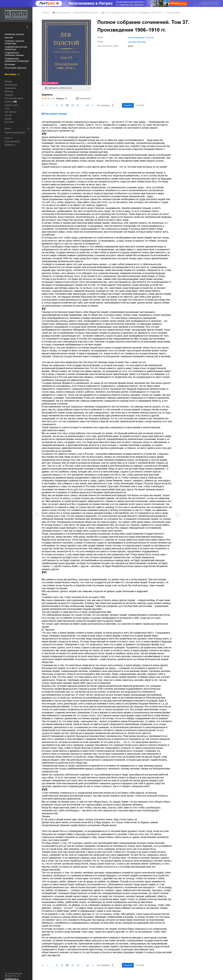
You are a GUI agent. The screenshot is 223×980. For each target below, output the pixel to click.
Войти (8, 128)
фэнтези (9, 38)
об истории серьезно (15, 68)
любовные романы (14, 34)
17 (67, 105)
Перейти (128, 105)
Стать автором (12, 141)
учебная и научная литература (14, 42)
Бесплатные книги (14, 98)
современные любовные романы (14, 54)
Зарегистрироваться (15, 132)
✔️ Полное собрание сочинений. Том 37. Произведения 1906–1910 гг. (132, 13)
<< (43, 105)
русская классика (63, 13)
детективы (10, 64)
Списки (8, 102)
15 (57, 105)
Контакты (9, 122)
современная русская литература (16, 48)
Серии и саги (11, 105)
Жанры (8, 81)
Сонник (8, 115)
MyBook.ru (10, 145)
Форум (8, 119)
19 (78, 105)
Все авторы (10, 112)
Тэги (7, 108)
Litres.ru (9, 138)
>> (93, 105)
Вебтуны (9, 91)
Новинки (9, 95)
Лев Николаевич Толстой (87, 13)
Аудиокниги (10, 88)
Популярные (11, 85)
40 (88, 105)
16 (62, 105)
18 (72, 105)
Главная (45, 13)
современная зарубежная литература (17, 60)
